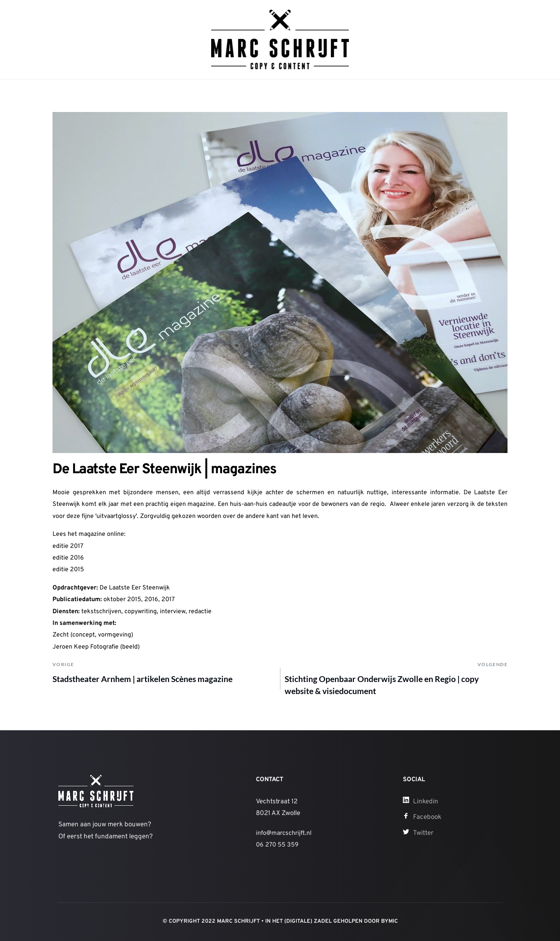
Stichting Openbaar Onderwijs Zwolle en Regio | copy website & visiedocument (382, 685)
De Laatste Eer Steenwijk (135, 588)
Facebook (427, 817)
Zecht (61, 635)
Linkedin (426, 802)
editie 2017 (68, 546)
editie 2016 (68, 558)
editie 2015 (68, 570)
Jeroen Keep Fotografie (86, 647)
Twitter (423, 833)
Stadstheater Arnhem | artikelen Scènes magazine (143, 679)
